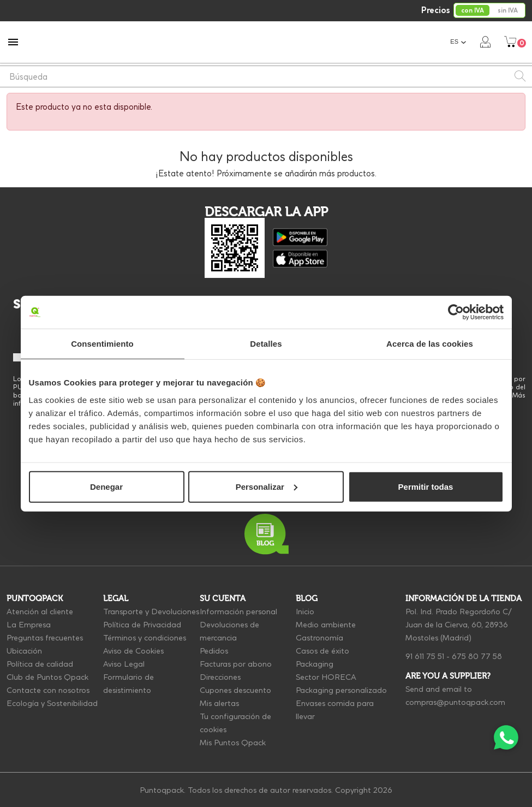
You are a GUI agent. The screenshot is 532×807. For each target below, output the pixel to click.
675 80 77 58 (477, 656)
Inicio (305, 612)
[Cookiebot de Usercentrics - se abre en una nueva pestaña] (456, 312)
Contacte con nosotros (48, 690)
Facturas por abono (236, 664)
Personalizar (267, 486)
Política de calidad (40, 664)
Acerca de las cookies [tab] (430, 344)
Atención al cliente (40, 612)
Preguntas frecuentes (45, 638)
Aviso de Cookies (133, 651)
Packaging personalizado (341, 690)
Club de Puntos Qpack (47, 677)
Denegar (106, 486)
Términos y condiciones (145, 638)
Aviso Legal (124, 664)
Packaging (315, 664)
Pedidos (214, 651)
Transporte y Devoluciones (151, 612)
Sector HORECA (326, 677)
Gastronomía (319, 638)
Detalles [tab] (266, 344)
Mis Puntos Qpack (233, 743)
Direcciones (220, 677)
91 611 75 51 (425, 656)
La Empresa (29, 625)
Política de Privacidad (142, 625)
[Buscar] (266, 76)
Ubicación (24, 651)
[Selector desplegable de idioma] (458, 42)
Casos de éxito (322, 651)
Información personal (238, 612)
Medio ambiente (326, 625)
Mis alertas (219, 703)
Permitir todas (426, 486)
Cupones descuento (235, 690)
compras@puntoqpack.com (455, 702)
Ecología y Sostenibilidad (52, 703)
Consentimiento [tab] (102, 344)
